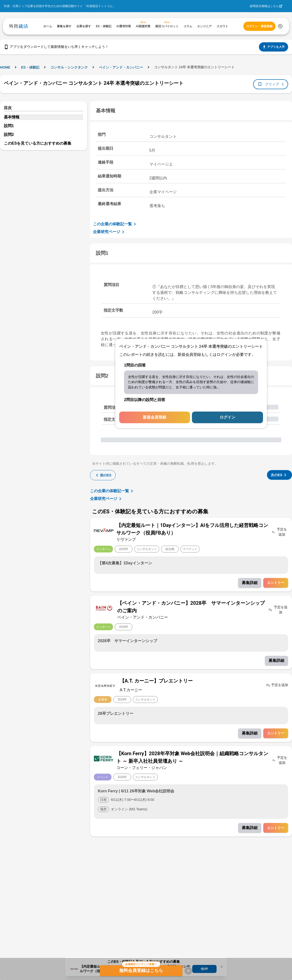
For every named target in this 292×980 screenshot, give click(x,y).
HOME (5, 67)
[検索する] (280, 26)
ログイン (228, 417)
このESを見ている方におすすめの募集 (38, 143)
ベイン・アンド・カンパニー (121, 67)
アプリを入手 (274, 47)
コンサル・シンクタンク (69, 67)
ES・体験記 (30, 67)
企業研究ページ (109, 232)
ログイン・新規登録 (259, 26)
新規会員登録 (155, 417)
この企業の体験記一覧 (115, 224)
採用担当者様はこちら (264, 6)
